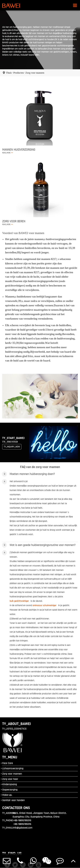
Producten (19, 73)
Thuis (9, 73)
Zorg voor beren (14, 221)
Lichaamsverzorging (13, 768)
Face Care (8, 763)
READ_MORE (7, 153)
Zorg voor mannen (35, 73)
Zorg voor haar (10, 779)
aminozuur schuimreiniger (44, 605)
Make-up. (7, 795)
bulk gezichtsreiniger (19, 601)
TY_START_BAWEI (13, 438)
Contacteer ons (16, 808)
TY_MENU (10, 757)
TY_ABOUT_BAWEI (17, 724)
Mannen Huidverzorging (19, 150)
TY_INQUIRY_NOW (12, 447)
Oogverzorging (10, 790)
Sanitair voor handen (13, 800)
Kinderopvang (10, 784)
